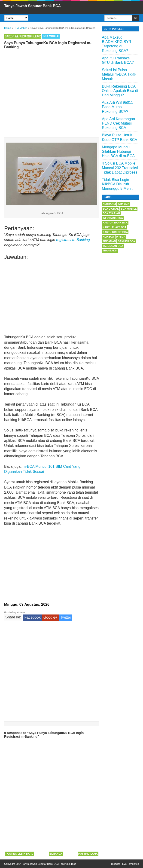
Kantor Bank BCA (115, 223)
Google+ (50, 617)
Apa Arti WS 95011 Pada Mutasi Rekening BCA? (117, 107)
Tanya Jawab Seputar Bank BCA (32, 6)
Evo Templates (131, 864)
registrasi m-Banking (73, 240)
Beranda (56, 854)
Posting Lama (88, 854)
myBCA (121, 237)
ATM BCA (124, 204)
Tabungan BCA (113, 246)
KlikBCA (108, 237)
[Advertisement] (52, 92)
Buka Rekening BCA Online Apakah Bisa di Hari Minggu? (120, 91)
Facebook (32, 617)
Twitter (66, 617)
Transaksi (110, 251)
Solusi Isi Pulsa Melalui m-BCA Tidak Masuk (119, 74)
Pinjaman (109, 241)
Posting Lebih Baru (19, 854)
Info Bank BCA (113, 218)
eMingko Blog (68, 864)
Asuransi (109, 204)
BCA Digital (111, 209)
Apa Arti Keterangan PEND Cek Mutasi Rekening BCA (118, 123)
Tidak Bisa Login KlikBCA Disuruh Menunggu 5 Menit (117, 184)
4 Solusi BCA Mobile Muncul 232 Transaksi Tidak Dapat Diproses (120, 168)
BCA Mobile (51, 36)
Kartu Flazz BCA (114, 227)
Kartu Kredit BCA (115, 232)
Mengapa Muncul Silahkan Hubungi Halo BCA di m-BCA (118, 151)
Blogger (116, 864)
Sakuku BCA (126, 241)
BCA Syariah (111, 213)
